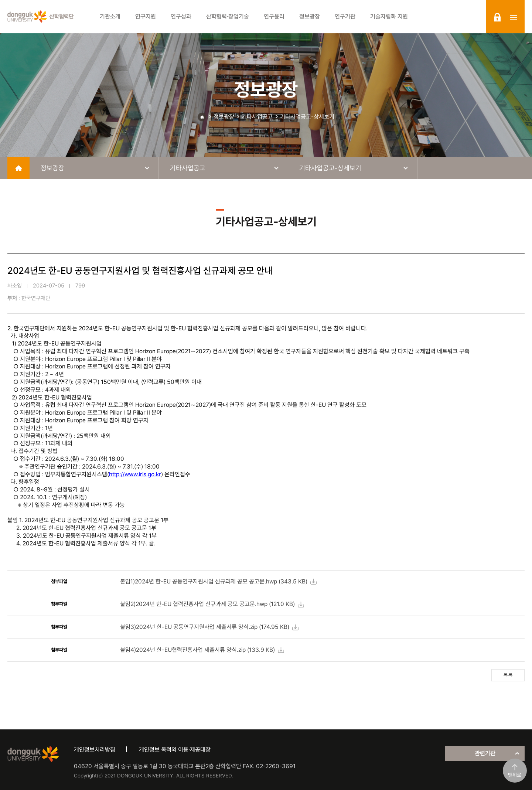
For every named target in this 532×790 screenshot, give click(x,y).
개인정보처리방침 (95, 750)
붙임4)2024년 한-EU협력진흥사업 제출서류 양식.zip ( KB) (197, 650)
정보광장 (224, 117)
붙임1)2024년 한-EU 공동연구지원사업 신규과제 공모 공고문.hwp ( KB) (214, 581)
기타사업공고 (257, 117)
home (18, 168)
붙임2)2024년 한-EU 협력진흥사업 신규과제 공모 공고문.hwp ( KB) (207, 604)
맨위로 (515, 775)
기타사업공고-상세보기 (307, 117)
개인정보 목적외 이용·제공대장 (175, 750)
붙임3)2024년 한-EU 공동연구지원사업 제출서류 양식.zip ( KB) (205, 627)
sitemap (514, 17)
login (497, 17)
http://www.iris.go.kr (135, 474)
